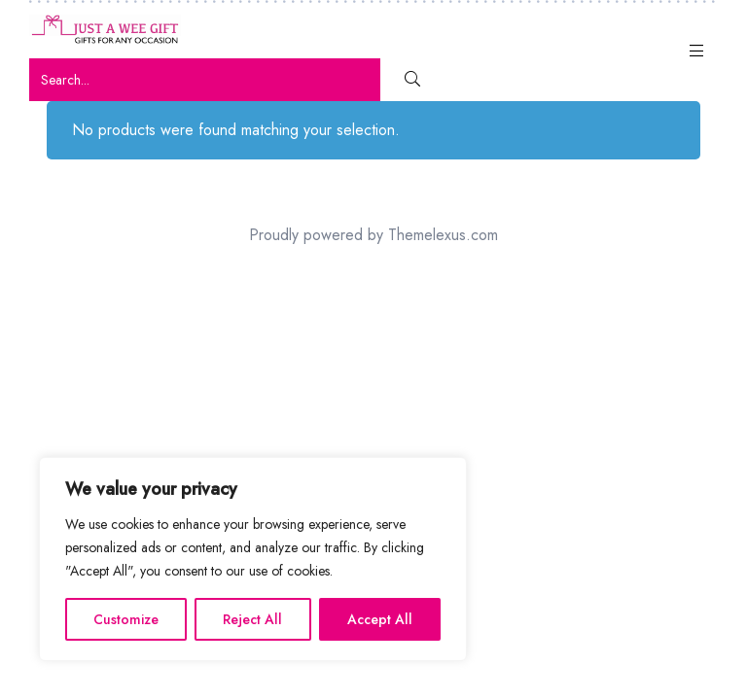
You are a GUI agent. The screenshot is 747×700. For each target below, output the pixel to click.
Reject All (252, 619)
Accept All (380, 619)
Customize (126, 619)
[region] (253, 559)
